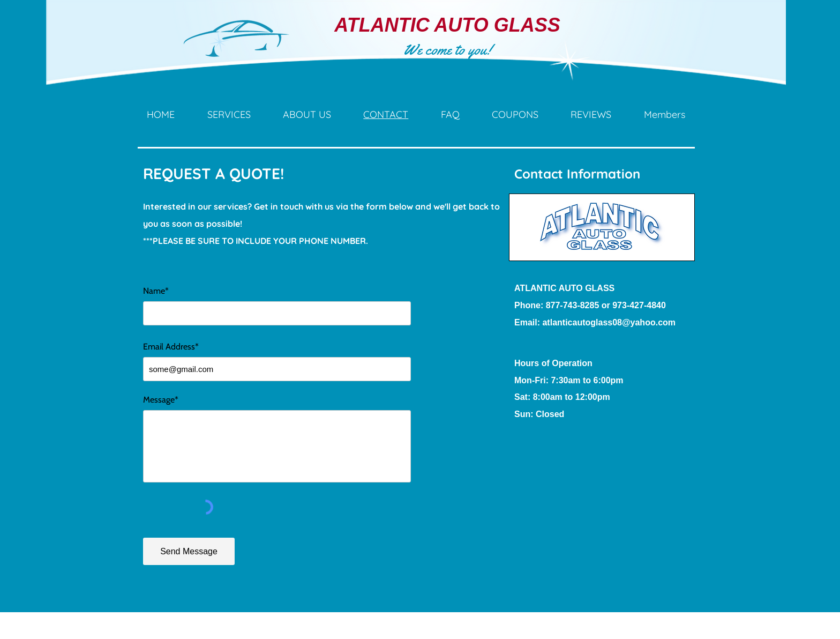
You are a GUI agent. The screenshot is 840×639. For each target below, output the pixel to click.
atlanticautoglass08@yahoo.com (609, 322)
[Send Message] (189, 551)
